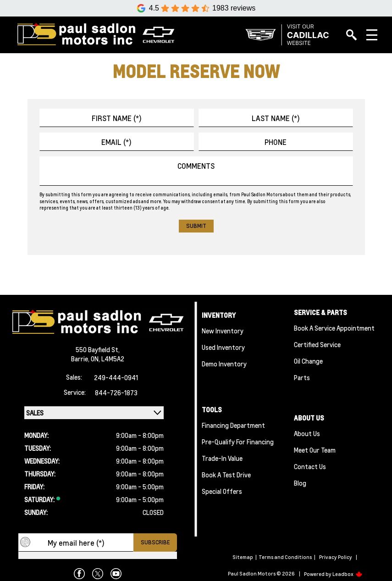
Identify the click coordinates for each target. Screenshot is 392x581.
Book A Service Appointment (334, 328)
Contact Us (310, 466)
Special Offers (222, 491)
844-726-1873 (116, 393)
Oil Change (308, 361)
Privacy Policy (336, 557)
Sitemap (243, 557)
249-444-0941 (116, 377)
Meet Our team (315, 450)
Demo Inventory (224, 364)
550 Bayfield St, (98, 349)
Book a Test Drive (226, 475)
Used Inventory (223, 347)
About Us (307, 433)
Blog (300, 483)
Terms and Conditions (285, 557)
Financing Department (233, 425)
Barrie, (81, 359)
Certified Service (317, 344)
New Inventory (223, 331)
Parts (302, 377)
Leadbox (348, 574)
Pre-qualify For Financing (238, 442)
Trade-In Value (222, 458)
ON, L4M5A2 (108, 359)
